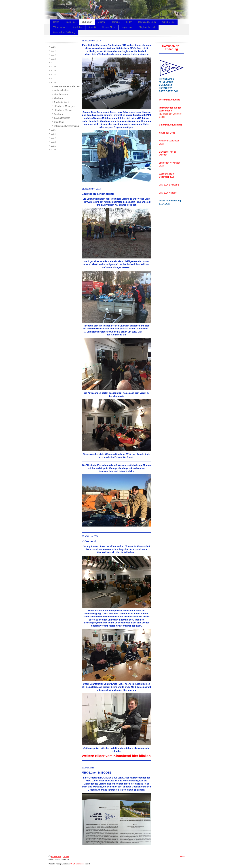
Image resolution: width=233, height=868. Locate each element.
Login (182, 856)
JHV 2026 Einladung (169, 185)
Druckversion (55, 857)
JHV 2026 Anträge (168, 193)
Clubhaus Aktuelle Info (171, 125)
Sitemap (66, 857)
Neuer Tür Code (167, 133)
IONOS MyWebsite (77, 864)
